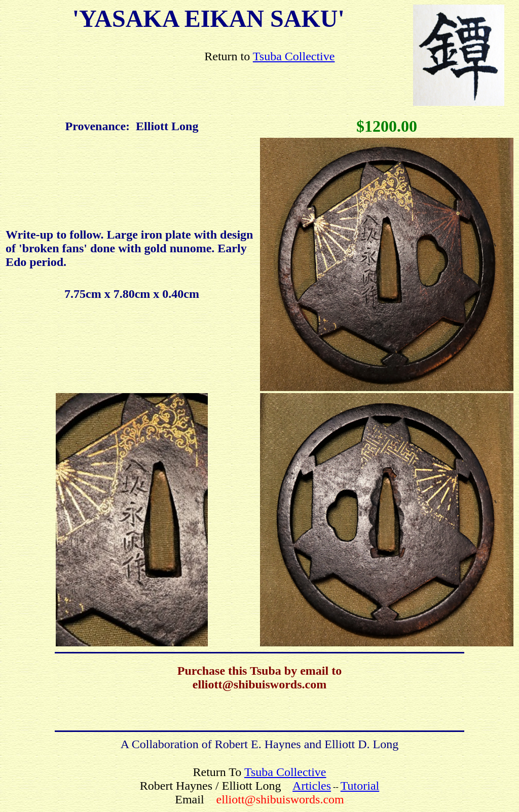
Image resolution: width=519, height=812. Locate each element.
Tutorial (360, 786)
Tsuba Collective (294, 56)
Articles (312, 786)
